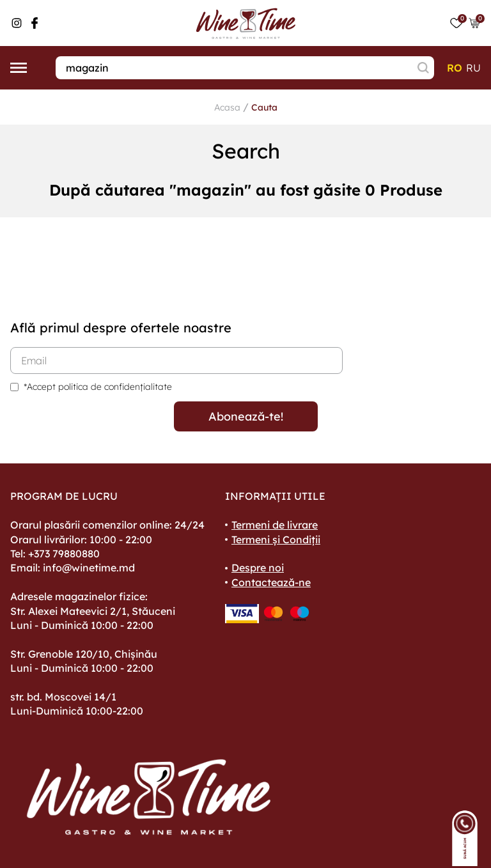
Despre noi (258, 568)
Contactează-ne (271, 582)
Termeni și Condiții (276, 539)
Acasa (227, 107)
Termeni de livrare (275, 525)
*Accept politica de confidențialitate (98, 387)
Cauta (264, 107)
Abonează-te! (246, 416)
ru (473, 68)
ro (455, 68)
